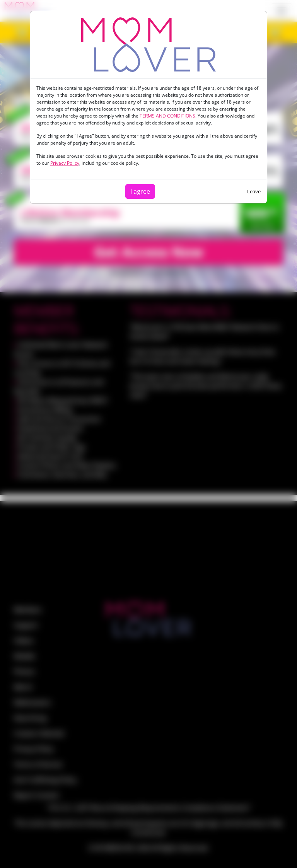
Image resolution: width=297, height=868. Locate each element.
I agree (140, 191)
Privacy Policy (65, 163)
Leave (254, 191)
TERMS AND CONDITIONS (167, 116)
